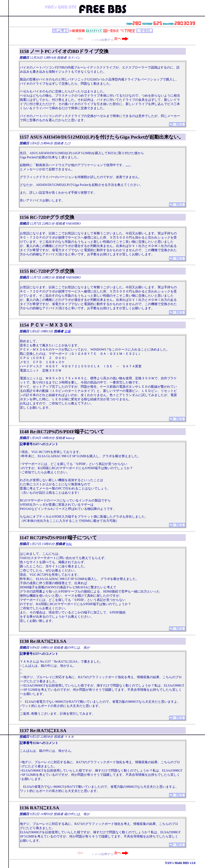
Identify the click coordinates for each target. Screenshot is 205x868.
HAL (69, 544)
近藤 (67, 331)
